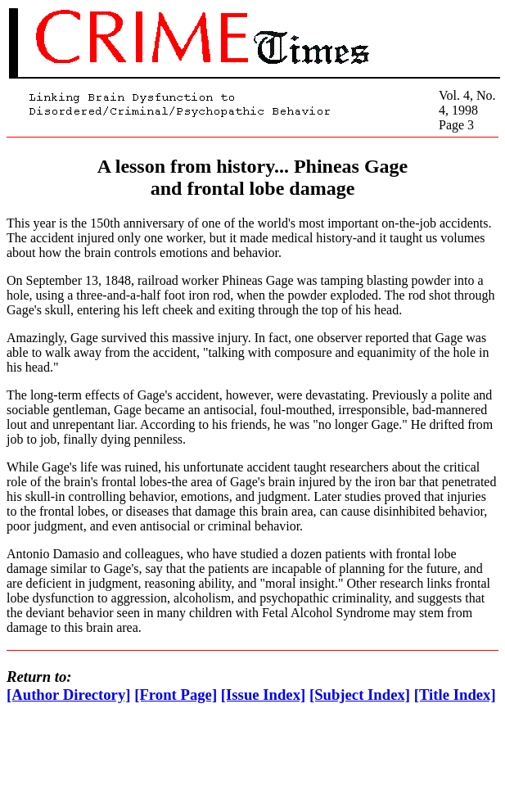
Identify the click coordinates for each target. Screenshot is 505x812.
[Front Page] (176, 695)
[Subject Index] (360, 695)
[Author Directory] (69, 695)
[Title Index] (455, 695)
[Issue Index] (263, 695)
